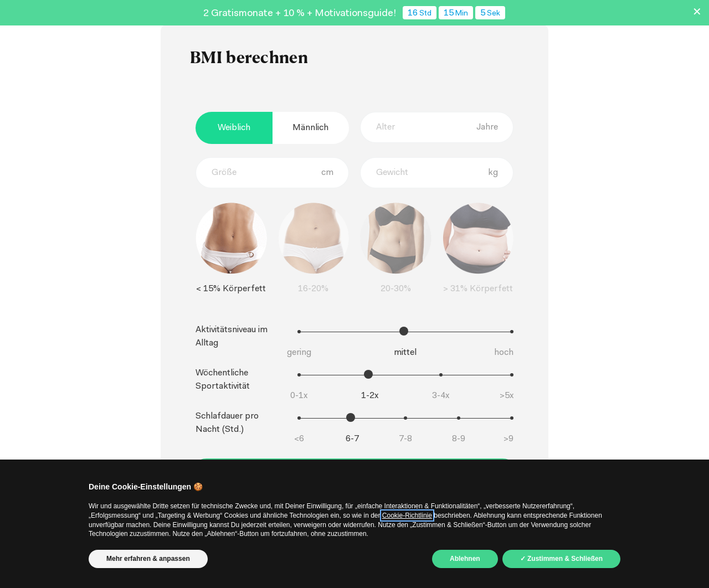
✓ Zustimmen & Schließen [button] (561, 559)
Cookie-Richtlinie (407, 515)
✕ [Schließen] (697, 13)
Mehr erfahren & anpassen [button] (148, 559)
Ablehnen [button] (465, 559)
